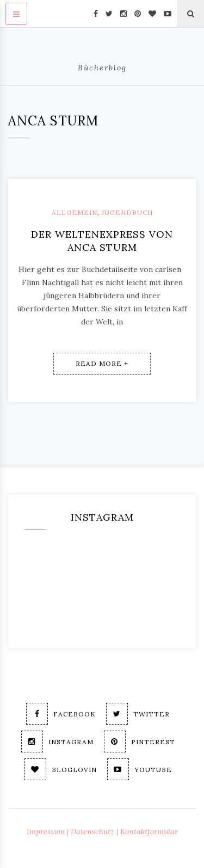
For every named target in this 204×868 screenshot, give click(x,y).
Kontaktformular (149, 831)
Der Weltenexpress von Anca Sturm (102, 241)
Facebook (61, 714)
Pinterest (140, 742)
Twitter (138, 714)
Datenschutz (92, 831)
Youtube (140, 769)
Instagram (57, 742)
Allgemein (75, 212)
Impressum (46, 831)
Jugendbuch (127, 212)
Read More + (102, 363)
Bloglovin (61, 769)
